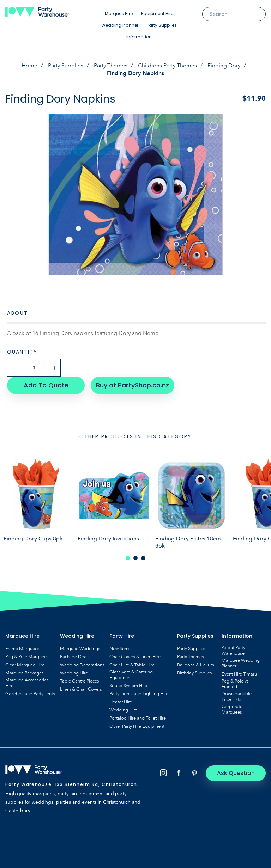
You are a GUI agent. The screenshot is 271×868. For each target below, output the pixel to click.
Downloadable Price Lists (237, 697)
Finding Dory (224, 66)
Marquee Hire (119, 14)
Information (139, 37)
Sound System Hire (128, 686)
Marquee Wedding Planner (241, 663)
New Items (120, 649)
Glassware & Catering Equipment (131, 675)
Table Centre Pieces (80, 681)
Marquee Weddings (80, 649)
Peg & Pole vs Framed (235, 684)
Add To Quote (46, 385)
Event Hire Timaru (239, 674)
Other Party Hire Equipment (137, 726)
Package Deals (75, 657)
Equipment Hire (157, 14)
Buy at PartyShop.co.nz (133, 385)
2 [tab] (135, 558)
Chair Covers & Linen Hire (135, 657)
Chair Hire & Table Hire (132, 665)
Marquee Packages (25, 673)
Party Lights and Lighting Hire (139, 694)
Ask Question (236, 773)
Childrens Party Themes (167, 66)
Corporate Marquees (232, 709)
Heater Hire (121, 702)
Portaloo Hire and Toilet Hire (138, 718)
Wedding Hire (74, 673)
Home (29, 66)
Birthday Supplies (195, 673)
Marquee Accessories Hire (27, 683)
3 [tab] (143, 558)
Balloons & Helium (196, 665)
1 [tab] (128, 558)
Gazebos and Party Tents (30, 694)
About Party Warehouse (233, 650)
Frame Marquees (22, 649)
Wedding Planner (120, 25)
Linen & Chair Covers (81, 689)
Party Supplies (162, 25)
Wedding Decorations (82, 665)
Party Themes (111, 66)
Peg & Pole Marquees (27, 657)
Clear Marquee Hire (25, 665)
